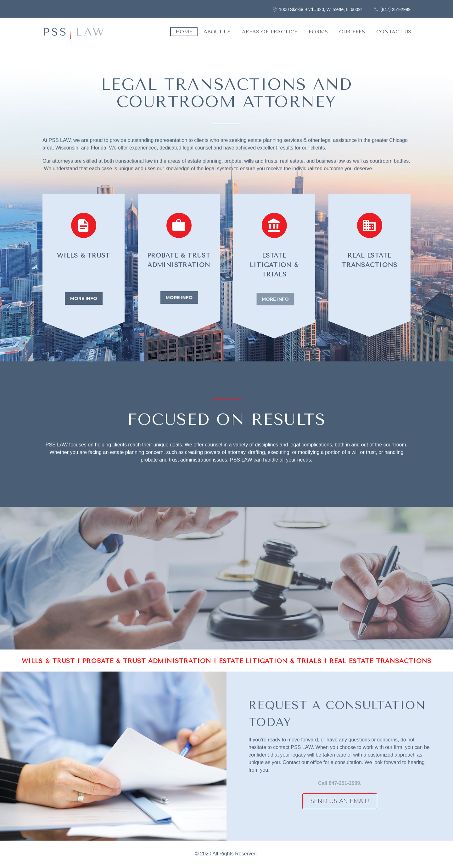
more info (85, 298)
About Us (217, 32)
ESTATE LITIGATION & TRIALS (272, 661)
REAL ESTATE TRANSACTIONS (380, 661)
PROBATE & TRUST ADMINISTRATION (148, 661)
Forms (318, 32)
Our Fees (352, 32)
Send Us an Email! (340, 801)
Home (184, 32)
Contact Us (394, 32)
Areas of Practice (270, 32)
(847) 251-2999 (395, 9)
